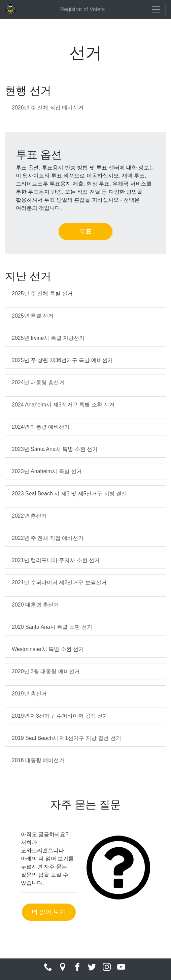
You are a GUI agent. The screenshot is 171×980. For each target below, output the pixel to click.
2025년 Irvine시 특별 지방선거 (48, 338)
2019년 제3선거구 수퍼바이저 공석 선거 (60, 716)
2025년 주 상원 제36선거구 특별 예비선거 (62, 360)
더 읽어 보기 (48, 912)
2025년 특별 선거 (33, 316)
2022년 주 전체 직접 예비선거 (48, 538)
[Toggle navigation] (156, 9)
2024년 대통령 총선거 (38, 382)
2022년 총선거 (29, 516)
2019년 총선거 (29, 694)
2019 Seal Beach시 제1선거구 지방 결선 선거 (66, 738)
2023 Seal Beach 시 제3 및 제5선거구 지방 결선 (69, 494)
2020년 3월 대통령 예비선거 (46, 671)
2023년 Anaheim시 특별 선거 (47, 471)
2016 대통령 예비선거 (38, 760)
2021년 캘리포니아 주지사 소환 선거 (56, 560)
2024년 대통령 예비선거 (41, 427)
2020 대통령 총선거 (35, 605)
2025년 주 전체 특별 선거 (42, 293)
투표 (85, 231)
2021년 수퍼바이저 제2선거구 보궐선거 (59, 582)
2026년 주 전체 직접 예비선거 (48, 108)
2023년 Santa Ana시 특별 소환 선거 (55, 449)
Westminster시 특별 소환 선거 (48, 649)
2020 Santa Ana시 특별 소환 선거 (52, 627)
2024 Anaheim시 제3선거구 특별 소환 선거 (63, 405)
